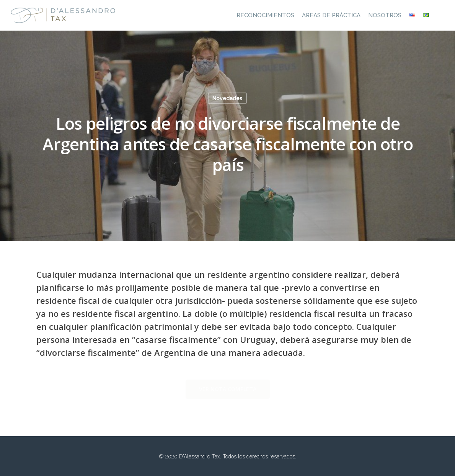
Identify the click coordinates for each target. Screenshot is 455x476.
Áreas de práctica (331, 15)
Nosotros (385, 15)
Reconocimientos (265, 15)
